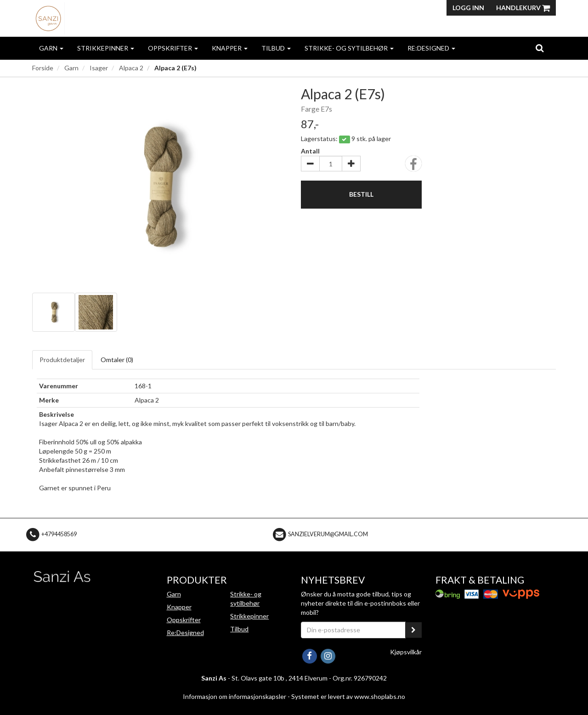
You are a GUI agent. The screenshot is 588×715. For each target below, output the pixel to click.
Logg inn (468, 8)
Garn (51, 48)
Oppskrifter (173, 48)
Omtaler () (117, 360)
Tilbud (276, 48)
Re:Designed (431, 48)
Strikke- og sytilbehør (349, 48)
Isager (99, 68)
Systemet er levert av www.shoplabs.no (348, 696)
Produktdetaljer (62, 360)
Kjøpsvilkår (406, 652)
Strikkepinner (106, 48)
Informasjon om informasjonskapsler (235, 696)
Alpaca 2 (131, 68)
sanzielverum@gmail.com (328, 534)
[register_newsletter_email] (413, 630)
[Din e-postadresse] (353, 630)
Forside (43, 68)
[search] (540, 48)
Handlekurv (523, 8)
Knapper (230, 48)
